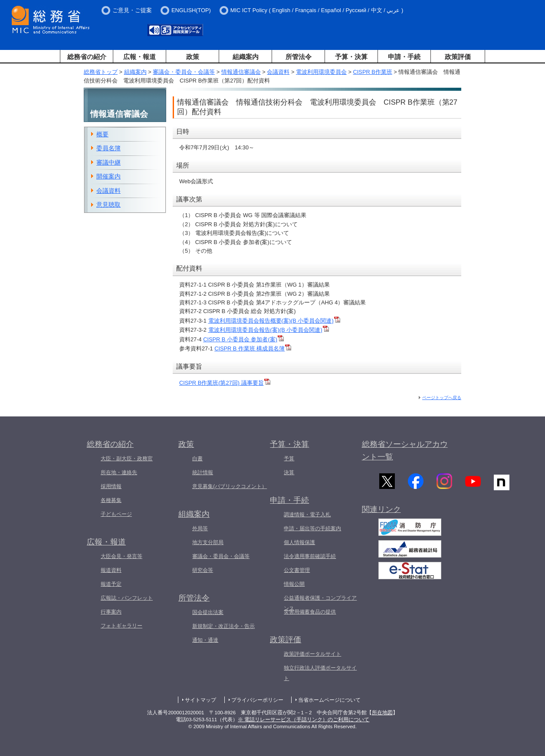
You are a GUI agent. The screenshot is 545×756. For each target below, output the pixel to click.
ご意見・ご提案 (132, 10)
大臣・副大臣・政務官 (127, 459)
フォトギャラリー (121, 626)
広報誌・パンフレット (127, 598)
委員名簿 (108, 148)
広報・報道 (140, 57)
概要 (102, 134)
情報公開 (294, 584)
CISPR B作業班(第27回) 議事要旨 (225, 383)
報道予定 (111, 584)
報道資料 (111, 570)
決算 (289, 472)
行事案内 (111, 612)
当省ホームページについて (329, 700)
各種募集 (111, 500)
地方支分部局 (208, 542)
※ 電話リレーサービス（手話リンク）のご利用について (304, 720)
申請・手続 (404, 57)
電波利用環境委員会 (321, 72)
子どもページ (116, 514)
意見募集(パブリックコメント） (230, 486)
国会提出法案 (208, 612)
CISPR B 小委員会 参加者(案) (243, 339)
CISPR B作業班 (373, 72)
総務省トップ (101, 72)
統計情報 (203, 472)
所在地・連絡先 (119, 472)
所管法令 (299, 57)
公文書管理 (297, 570)
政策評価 (458, 57)
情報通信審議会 (241, 72)
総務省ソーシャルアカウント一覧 (405, 451)
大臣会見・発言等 (121, 556)
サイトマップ (200, 700)
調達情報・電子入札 (307, 515)
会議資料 (278, 72)
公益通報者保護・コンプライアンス (320, 603)
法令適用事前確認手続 (310, 556)
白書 (197, 459)
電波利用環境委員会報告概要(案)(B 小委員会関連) (274, 321)
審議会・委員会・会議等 (184, 72)
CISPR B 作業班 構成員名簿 (253, 348)
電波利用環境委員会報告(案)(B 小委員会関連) (269, 330)
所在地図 (382, 713)
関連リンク (381, 512)
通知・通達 (205, 640)
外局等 (200, 528)
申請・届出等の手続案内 (312, 528)
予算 (289, 459)
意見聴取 (108, 205)
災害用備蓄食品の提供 (310, 612)
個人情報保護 (299, 542)
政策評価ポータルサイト (312, 654)
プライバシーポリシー (257, 700)
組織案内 (246, 57)
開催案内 (108, 176)
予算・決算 (351, 57)
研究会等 (203, 570)
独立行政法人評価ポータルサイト (320, 673)
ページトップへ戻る (442, 398)
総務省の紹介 (87, 57)
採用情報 (111, 486)
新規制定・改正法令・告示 (223, 626)
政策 (193, 57)
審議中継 (108, 162)
